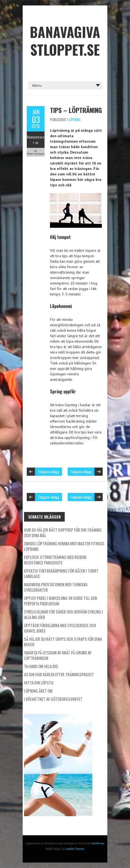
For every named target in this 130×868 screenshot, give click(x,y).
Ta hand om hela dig (41, 666)
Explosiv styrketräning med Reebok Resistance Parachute (55, 560)
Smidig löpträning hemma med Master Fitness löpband (64, 546)
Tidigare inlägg (48, 472)
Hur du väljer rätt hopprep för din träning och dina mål (63, 532)
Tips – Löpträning (76, 110)
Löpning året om (38, 691)
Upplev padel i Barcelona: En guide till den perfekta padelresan (60, 601)
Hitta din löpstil (39, 683)
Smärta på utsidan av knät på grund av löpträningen (58, 655)
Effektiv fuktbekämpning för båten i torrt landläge (61, 573)
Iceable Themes (75, 849)
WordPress (98, 843)
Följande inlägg (81, 472)
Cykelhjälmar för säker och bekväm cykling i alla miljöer (63, 614)
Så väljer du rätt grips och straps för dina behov (63, 642)
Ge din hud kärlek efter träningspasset (59, 674)
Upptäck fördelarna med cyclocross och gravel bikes (60, 628)
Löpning (75, 119)
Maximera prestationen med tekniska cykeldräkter (56, 587)
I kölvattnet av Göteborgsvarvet (53, 699)
